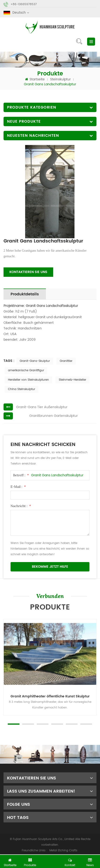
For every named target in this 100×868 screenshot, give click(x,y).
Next (2, 716)
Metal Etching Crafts (63, 850)
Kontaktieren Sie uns (28, 272)
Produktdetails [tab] (25, 294)
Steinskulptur (60, 79)
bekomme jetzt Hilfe (50, 567)
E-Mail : (18, 487)
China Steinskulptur (22, 389)
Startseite (35, 79)
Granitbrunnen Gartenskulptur (54, 416)
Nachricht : (21, 506)
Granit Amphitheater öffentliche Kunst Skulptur (50, 696)
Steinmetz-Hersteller (72, 380)
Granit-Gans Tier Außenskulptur (42, 407)
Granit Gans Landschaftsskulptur (57, 475)
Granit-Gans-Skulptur (35, 361)
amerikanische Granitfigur (26, 370)
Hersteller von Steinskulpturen (28, 380)
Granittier (66, 361)
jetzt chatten (52, 860)
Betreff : (21, 475)
